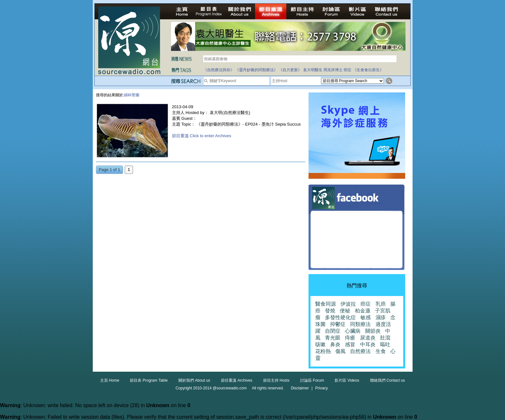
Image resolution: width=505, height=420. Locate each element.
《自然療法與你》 (219, 70)
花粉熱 (323, 351)
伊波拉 (348, 304)
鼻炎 (335, 344)
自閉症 (333, 331)
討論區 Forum (312, 380)
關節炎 (373, 331)
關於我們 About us (194, 380)
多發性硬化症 (340, 317)
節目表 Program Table (149, 380)
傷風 (340, 351)
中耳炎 (368, 344)
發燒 (330, 311)
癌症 (348, 70)
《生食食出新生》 (368, 70)
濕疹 (381, 317)
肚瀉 (385, 338)
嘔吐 (385, 344)
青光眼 (333, 338)
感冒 (350, 344)
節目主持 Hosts (276, 380)
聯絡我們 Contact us (388, 380)
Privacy (322, 388)
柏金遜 (363, 311)
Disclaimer (300, 388)
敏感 (366, 317)
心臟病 (353, 331)
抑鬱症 (338, 324)
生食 (381, 351)
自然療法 (360, 351)
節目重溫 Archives (237, 380)
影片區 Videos (347, 380)
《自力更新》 (290, 70)
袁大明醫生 (313, 70)
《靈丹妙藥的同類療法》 (256, 70)
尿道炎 (368, 338)
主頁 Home (110, 380)
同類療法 (360, 324)
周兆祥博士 (333, 70)
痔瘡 (350, 338)
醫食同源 (326, 304)
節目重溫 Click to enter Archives (202, 136)
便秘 (345, 311)
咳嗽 (320, 344)
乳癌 (381, 304)
